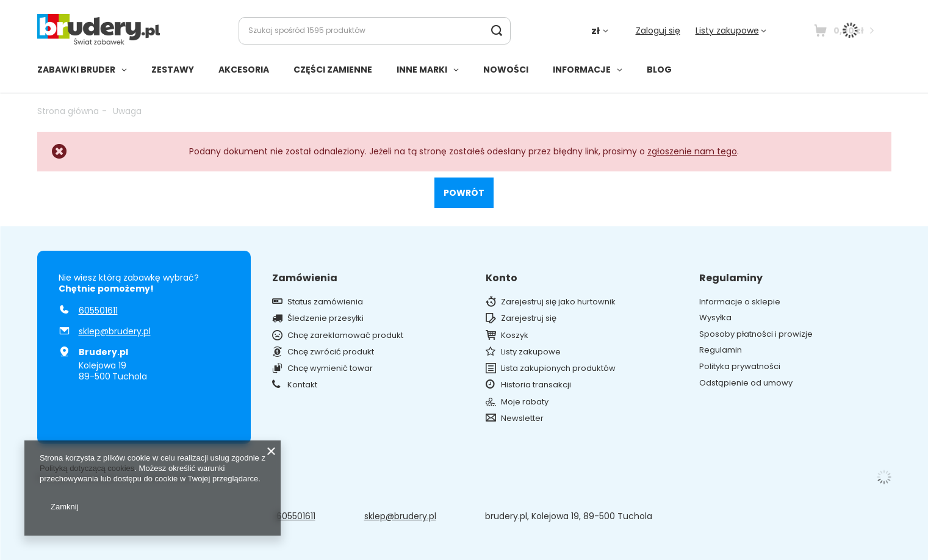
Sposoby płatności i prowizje (756, 334)
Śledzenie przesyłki (326, 318)
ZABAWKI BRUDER (76, 70)
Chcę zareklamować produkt (345, 336)
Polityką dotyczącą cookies (87, 468)
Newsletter (522, 418)
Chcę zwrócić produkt (331, 352)
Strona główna (68, 111)
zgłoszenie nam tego (692, 151)
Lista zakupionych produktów (558, 368)
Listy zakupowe (727, 31)
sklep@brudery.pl (115, 331)
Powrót (464, 193)
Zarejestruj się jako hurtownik (558, 302)
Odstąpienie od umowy (746, 383)
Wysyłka (715, 318)
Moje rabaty (525, 402)
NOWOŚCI (506, 70)
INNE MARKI (422, 70)
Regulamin (721, 350)
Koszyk (515, 336)
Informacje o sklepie (740, 302)
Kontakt (302, 385)
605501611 (98, 311)
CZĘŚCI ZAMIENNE (333, 70)
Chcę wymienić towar (330, 368)
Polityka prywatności (740, 367)
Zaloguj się (658, 31)
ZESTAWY (173, 70)
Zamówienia (305, 278)
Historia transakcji (536, 385)
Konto (502, 278)
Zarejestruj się (529, 318)
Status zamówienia (325, 302)
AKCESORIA (244, 70)
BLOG (659, 70)
